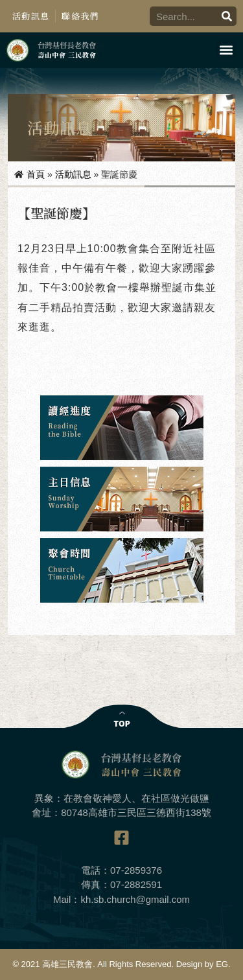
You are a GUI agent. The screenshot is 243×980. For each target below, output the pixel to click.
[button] (226, 50)
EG (222, 964)
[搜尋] (227, 16)
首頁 (36, 174)
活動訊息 (31, 16)
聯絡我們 (80, 16)
